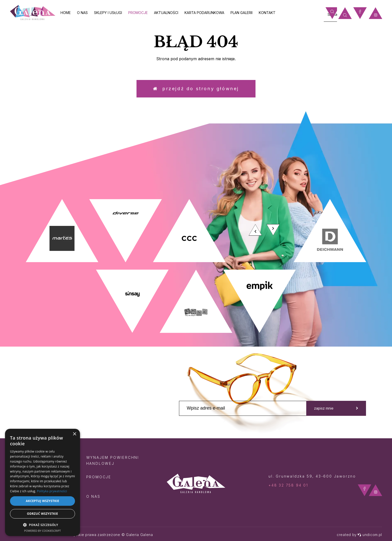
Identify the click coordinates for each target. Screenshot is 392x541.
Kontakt (267, 13)
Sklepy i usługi (108, 13)
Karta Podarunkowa (204, 13)
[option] (196, 266)
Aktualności (166, 13)
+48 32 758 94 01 (288, 485)
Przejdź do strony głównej (196, 89)
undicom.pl (370, 535)
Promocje (138, 13)
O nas (82, 13)
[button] (42, 525)
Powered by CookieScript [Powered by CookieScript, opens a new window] (43, 531)
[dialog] (42, 482)
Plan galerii (241, 13)
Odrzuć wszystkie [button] (42, 514)
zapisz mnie (336, 408)
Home (66, 13)
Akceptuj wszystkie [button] (42, 501)
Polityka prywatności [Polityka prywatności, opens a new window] (52, 491)
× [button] (74, 434)
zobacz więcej (339, 155)
